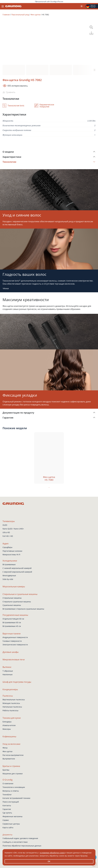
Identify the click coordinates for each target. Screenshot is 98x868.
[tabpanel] (49, 458)
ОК (49, 861)
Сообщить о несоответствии (15, 842)
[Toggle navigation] (3, 6)
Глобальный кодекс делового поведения (20, 838)
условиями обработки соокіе (52, 853)
